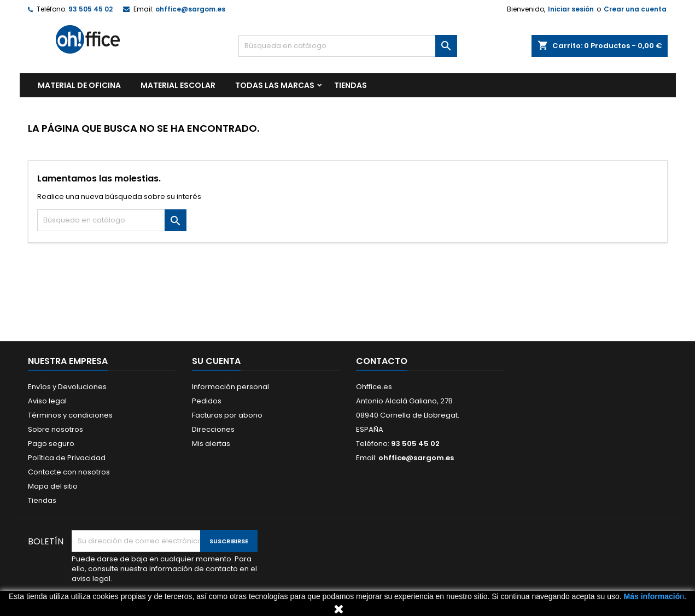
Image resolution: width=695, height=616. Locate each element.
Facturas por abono (227, 415)
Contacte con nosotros (69, 472)
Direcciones (213, 429)
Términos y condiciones (70, 415)
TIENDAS (351, 85)
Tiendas (42, 500)
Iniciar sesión (571, 9)
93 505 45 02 (90, 9)
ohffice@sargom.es (190, 9)
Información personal (230, 387)
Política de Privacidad (67, 458)
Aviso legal (47, 401)
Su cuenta (216, 361)
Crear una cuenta (635, 9)
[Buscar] (348, 46)
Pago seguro (51, 444)
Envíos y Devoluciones (67, 387)
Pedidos (207, 401)
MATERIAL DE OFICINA (79, 85)
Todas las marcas (275, 85)
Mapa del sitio (53, 486)
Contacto (382, 361)
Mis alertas (211, 444)
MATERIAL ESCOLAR (178, 85)
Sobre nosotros (56, 429)
